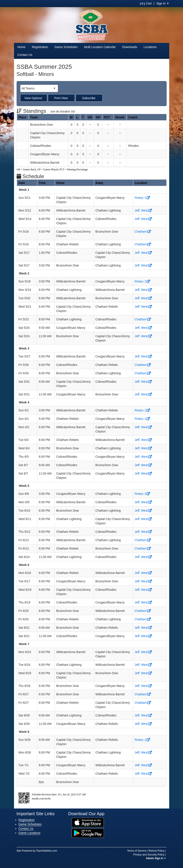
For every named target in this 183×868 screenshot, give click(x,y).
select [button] (54, 88)
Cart (146, 3)
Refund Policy (156, 851)
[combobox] (36, 88)
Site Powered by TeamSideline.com (37, 851)
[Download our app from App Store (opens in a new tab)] (88, 822)
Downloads (130, 47)
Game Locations (30, 833)
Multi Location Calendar (100, 47)
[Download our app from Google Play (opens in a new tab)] (88, 833)
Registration (40, 47)
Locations (150, 47)
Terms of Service (137, 851)
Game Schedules (66, 47)
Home (21, 47)
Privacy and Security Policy (149, 855)
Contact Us (25, 55)
